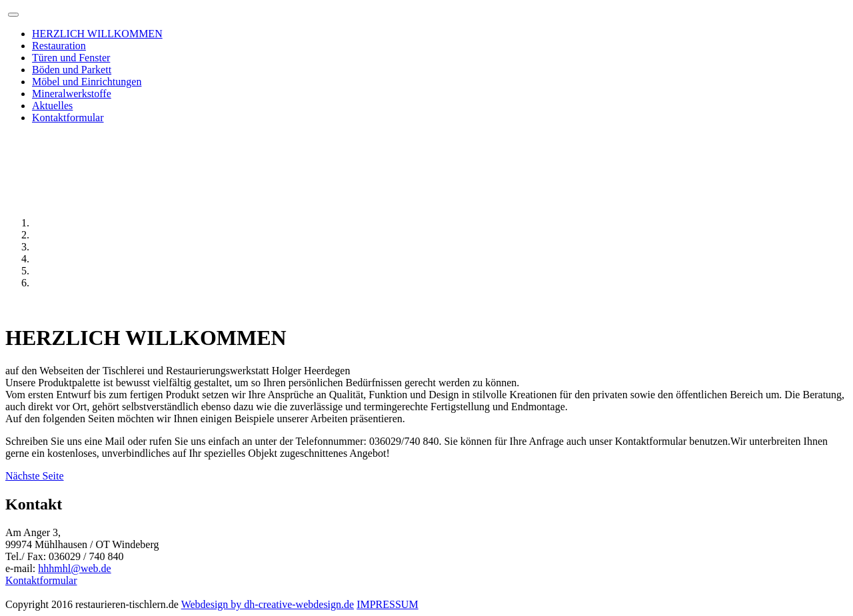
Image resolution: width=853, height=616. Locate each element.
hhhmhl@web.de (74, 568)
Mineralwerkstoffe (72, 94)
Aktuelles (52, 106)
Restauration (59, 46)
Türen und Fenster (71, 58)
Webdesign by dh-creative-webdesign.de (268, 604)
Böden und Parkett (72, 70)
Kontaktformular (68, 118)
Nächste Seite (35, 476)
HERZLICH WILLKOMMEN (97, 34)
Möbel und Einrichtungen (87, 82)
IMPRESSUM (387, 604)
